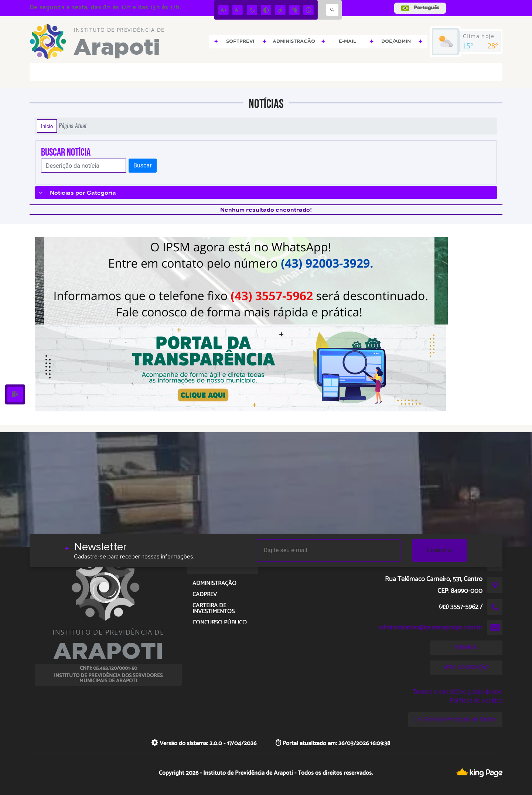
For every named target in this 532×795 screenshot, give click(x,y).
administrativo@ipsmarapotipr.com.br (430, 628)
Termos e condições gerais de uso (458, 692)
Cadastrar (440, 550)
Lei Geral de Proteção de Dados (455, 719)
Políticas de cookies (476, 701)
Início (47, 126)
